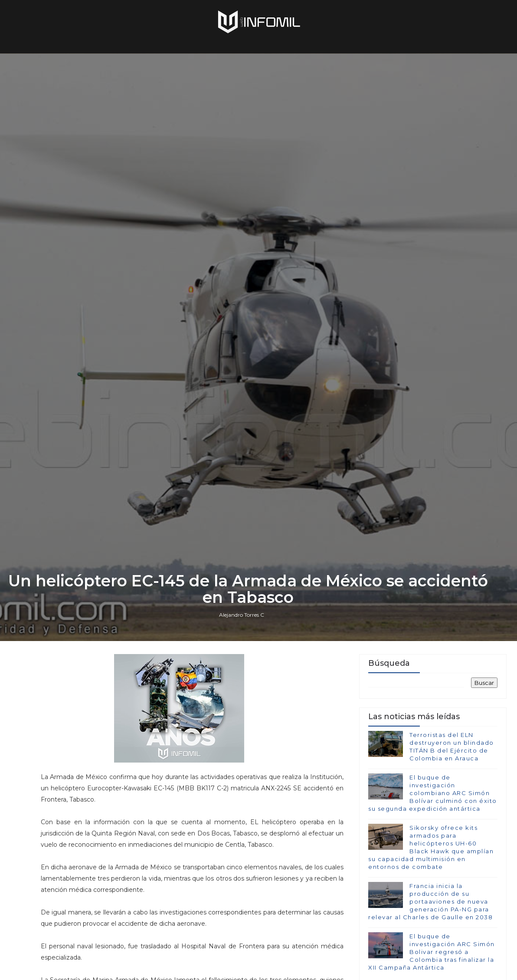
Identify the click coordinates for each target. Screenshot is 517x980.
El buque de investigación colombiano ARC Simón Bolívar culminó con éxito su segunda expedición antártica (433, 793)
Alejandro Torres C (242, 615)
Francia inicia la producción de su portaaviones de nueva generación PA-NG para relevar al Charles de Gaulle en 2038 (430, 902)
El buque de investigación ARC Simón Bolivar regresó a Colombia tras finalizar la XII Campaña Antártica (432, 952)
